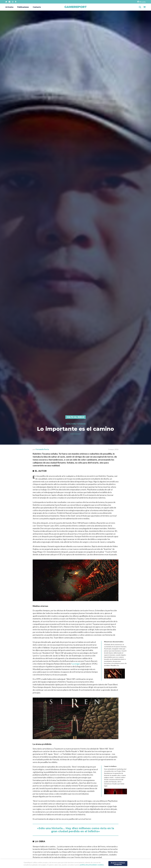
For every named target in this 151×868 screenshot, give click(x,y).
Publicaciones (23, 7)
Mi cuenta (141, 2)
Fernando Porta (42, 449)
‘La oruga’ (76, 664)
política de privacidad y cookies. (92, 865)
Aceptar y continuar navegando (118, 863)
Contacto (37, 7)
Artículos (9, 7)
